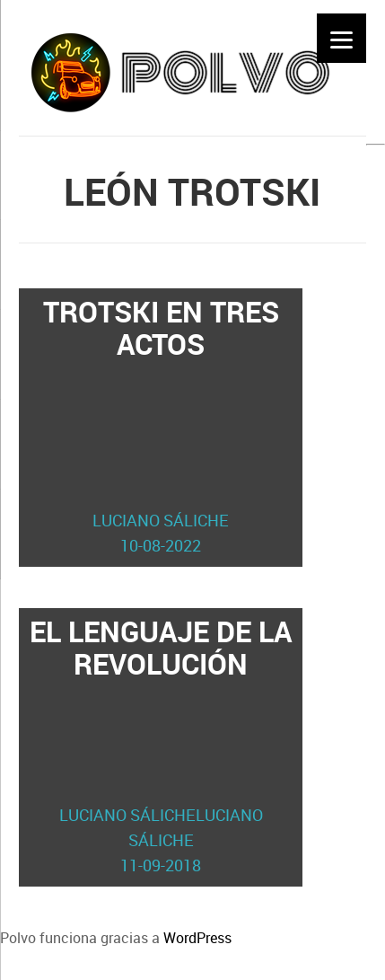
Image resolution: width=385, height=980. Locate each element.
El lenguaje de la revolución (161, 745)
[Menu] (341, 38)
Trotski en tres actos (161, 425)
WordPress (197, 938)
